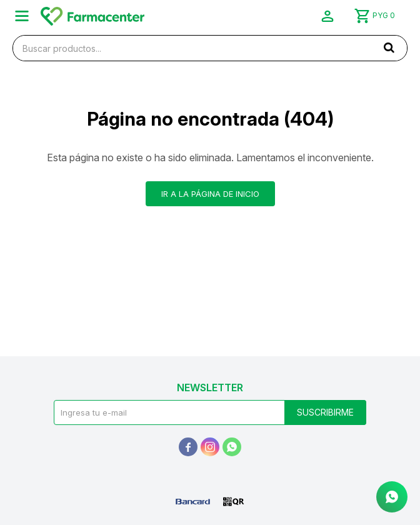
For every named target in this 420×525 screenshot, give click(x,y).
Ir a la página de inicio (210, 194)
